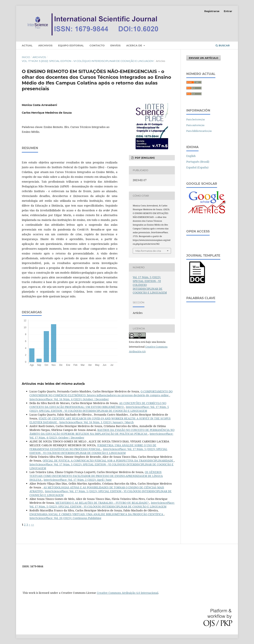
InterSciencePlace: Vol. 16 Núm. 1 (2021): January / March (96, 422)
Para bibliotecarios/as (199, 131)
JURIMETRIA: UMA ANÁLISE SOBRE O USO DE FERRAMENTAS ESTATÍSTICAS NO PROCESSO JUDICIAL (93, 447)
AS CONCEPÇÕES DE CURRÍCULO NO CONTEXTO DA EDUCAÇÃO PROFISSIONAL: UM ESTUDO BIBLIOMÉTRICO (98, 405)
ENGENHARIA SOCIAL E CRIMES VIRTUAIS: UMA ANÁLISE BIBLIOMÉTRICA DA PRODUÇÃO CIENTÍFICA (97, 514)
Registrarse (212, 11)
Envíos (115, 45)
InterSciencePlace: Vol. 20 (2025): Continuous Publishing (65, 518)
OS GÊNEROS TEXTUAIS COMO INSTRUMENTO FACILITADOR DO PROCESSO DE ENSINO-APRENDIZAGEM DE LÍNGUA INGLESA (96, 476)
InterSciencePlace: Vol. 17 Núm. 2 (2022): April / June (78, 480)
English (191, 156)
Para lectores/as (196, 119)
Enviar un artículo (204, 58)
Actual (27, 45)
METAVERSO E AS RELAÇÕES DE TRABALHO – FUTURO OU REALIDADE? (102, 503)
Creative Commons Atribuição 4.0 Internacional (127, 593)
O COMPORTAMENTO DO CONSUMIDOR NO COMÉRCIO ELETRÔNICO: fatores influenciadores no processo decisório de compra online (101, 393)
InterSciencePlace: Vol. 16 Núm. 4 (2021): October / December (69, 399)
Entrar (228, 11)
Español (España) (197, 167)
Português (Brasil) (198, 162)
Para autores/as (195, 125)
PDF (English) (144, 158)
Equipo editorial (71, 45)
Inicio (26, 57)
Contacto (97, 45)
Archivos (45, 45)
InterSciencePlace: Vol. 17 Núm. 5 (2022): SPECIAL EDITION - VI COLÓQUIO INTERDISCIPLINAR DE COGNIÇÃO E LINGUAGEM (99, 409)
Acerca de (135, 45)
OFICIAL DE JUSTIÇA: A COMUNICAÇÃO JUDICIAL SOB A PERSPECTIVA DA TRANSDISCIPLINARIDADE (108, 461)
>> (33, 525)
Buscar (223, 45)
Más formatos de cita (148, 251)
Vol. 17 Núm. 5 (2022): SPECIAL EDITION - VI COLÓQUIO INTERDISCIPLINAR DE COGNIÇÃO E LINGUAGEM (88, 61)
